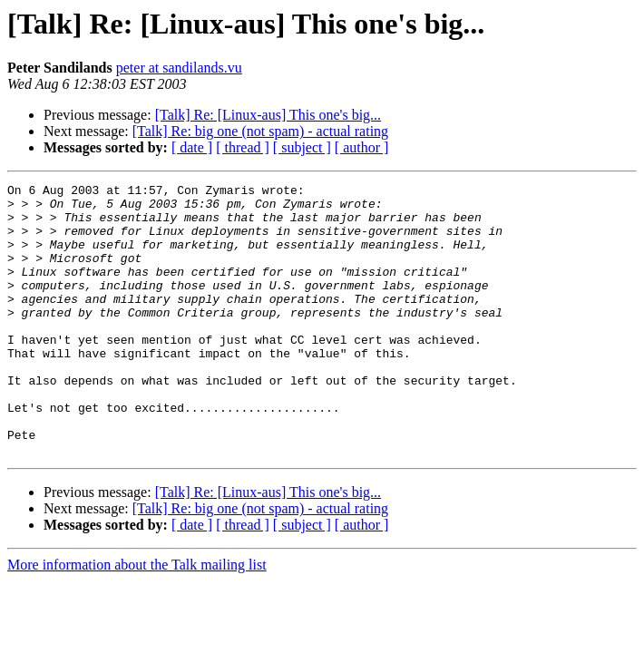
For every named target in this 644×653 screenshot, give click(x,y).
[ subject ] (302, 147)
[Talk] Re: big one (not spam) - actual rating (260, 131)
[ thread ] (243, 147)
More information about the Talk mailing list (137, 619)
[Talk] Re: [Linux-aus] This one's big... (268, 115)
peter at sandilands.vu (179, 68)
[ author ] (362, 147)
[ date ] (192, 147)
